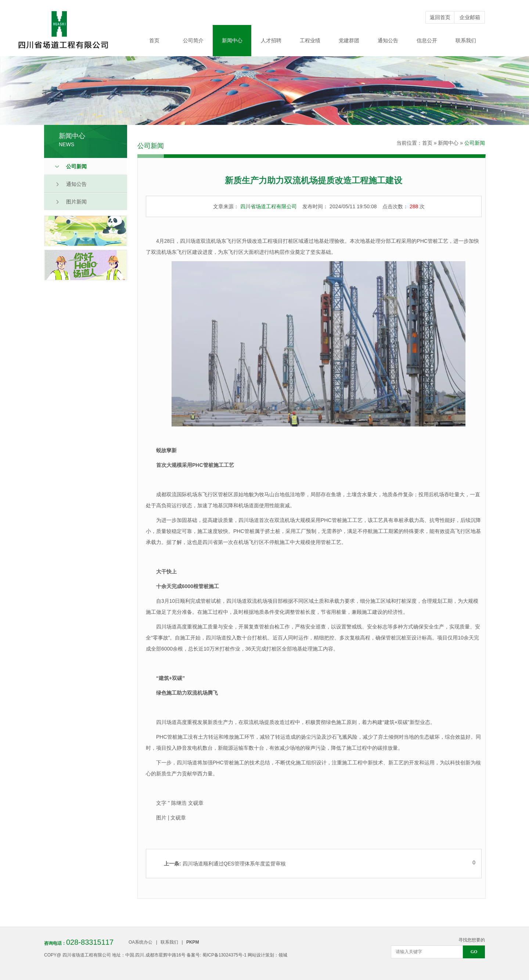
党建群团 (349, 40)
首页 (154, 40)
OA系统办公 (141, 942)
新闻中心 (232, 40)
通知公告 (388, 40)
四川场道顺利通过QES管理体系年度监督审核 (225, 864)
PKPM (193, 942)
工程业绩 (310, 40)
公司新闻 (475, 143)
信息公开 (427, 40)
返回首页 (440, 17)
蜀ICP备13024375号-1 (224, 955)
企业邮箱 (470, 17)
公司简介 (193, 40)
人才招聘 (271, 40)
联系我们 (466, 40)
